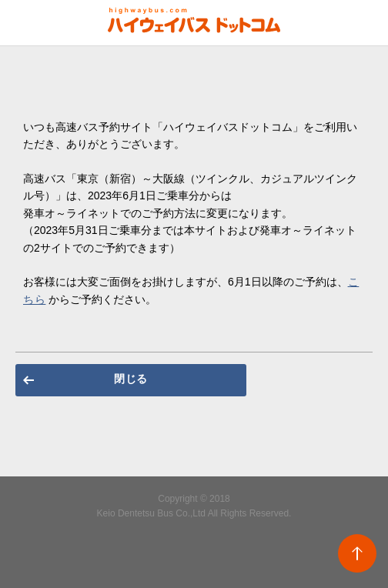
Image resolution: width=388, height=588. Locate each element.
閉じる (131, 379)
